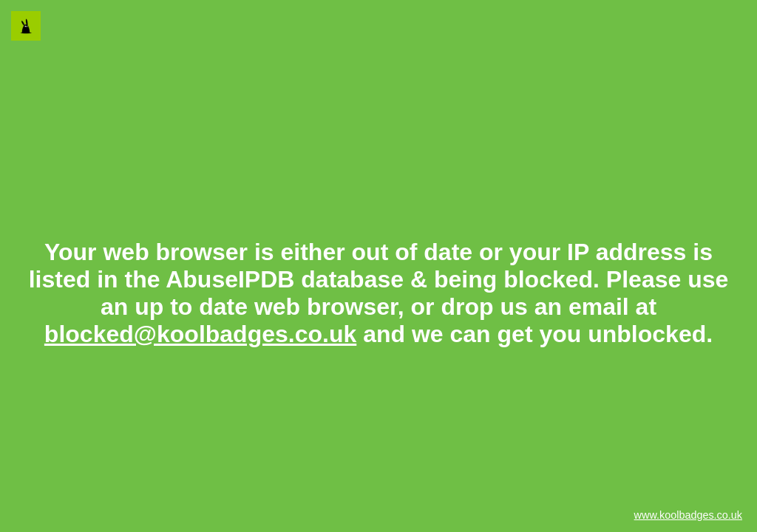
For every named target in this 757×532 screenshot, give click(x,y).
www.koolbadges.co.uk (688, 515)
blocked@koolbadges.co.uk (200, 334)
